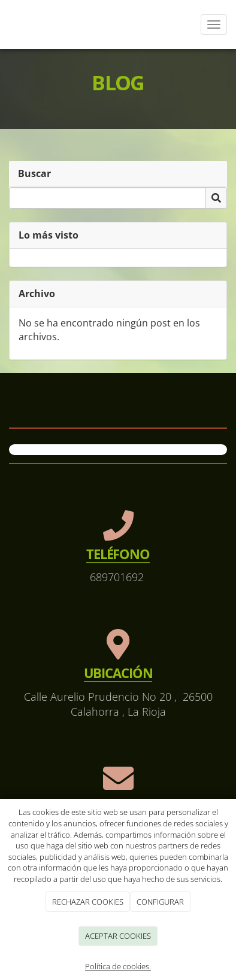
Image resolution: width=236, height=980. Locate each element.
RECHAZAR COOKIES (88, 902)
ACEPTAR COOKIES (118, 936)
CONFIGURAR (160, 902)
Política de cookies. (118, 966)
